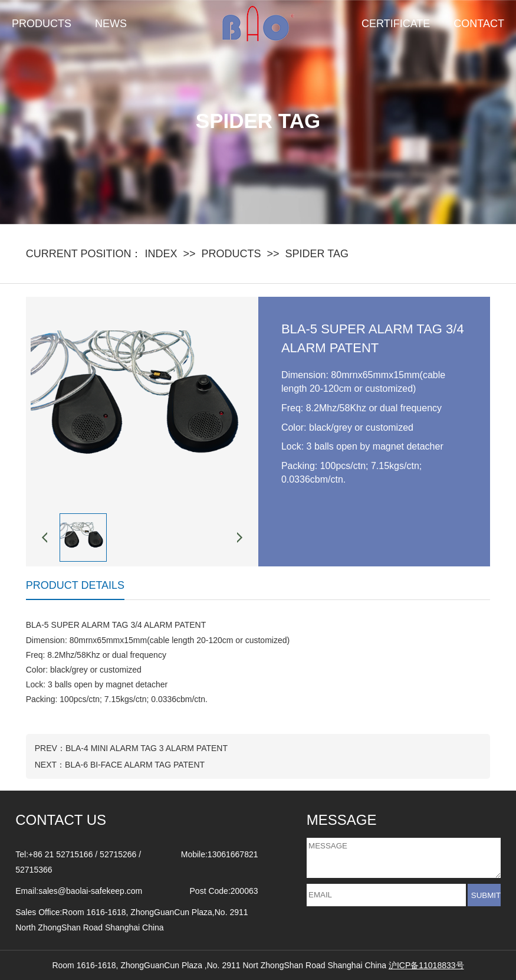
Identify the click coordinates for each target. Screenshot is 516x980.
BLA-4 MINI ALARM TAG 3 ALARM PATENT (147, 748)
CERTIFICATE (396, 24)
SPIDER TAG (317, 254)
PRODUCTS (42, 24)
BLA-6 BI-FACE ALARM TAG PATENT (135, 765)
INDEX (161, 254)
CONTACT (479, 24)
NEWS (111, 24)
